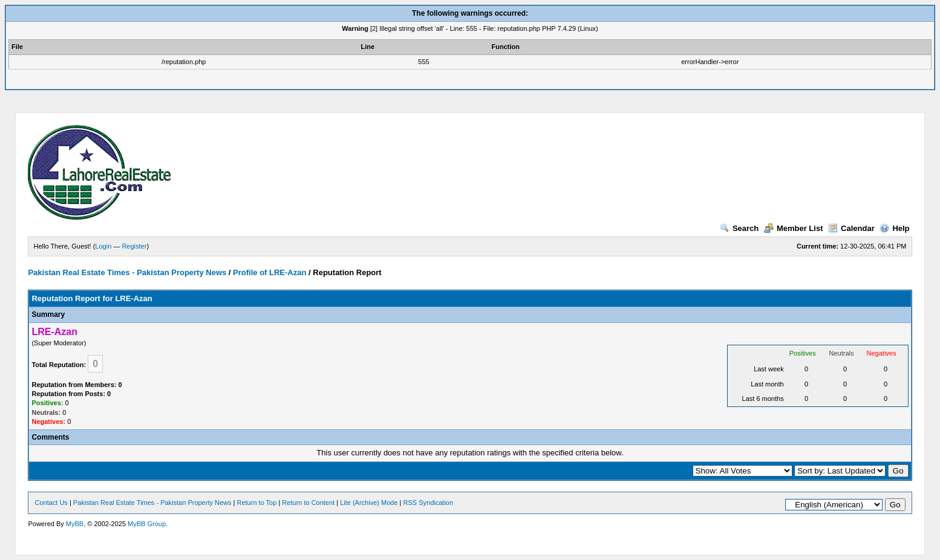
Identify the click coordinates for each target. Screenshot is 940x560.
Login (103, 246)
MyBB (75, 524)
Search (739, 228)
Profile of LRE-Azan (269, 272)
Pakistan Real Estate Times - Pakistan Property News (128, 272)
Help (894, 228)
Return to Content (308, 503)
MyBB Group (147, 524)
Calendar (851, 228)
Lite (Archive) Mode (369, 503)
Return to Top (257, 503)
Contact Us (51, 503)
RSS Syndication (429, 503)
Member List (794, 228)
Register (134, 246)
